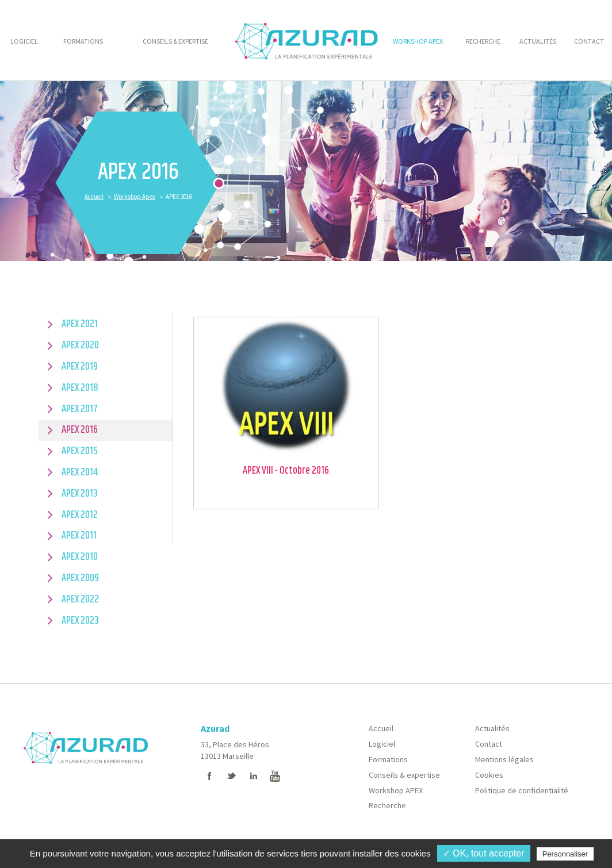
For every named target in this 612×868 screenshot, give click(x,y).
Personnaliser (565, 854)
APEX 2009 (80, 578)
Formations (388, 759)
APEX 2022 (80, 600)
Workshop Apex (135, 197)
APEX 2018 (80, 388)
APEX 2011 (79, 536)
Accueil (94, 197)
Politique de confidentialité (522, 790)
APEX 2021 (80, 324)
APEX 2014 (80, 473)
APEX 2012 (80, 515)
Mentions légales (504, 759)
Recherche (387, 805)
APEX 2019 (80, 367)
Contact (489, 744)
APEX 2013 (80, 494)
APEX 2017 (80, 409)
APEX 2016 (80, 430)
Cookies (489, 775)
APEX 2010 (80, 557)
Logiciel (382, 744)
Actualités (492, 728)
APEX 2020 (80, 345)
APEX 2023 (80, 621)
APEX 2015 (80, 451)
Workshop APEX (396, 790)
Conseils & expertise (404, 775)
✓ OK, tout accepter (484, 853)
